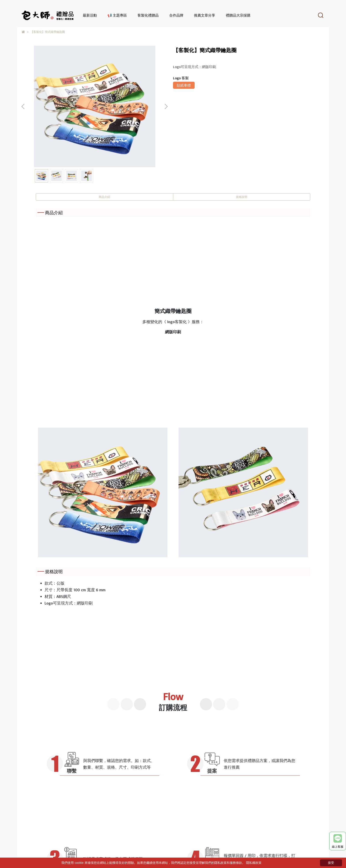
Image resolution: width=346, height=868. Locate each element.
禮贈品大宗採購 (238, 15)
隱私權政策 (254, 863)
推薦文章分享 (205, 15)
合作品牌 (176, 15)
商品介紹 (104, 198)
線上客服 (338, 841)
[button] (166, 106)
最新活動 (90, 15)
